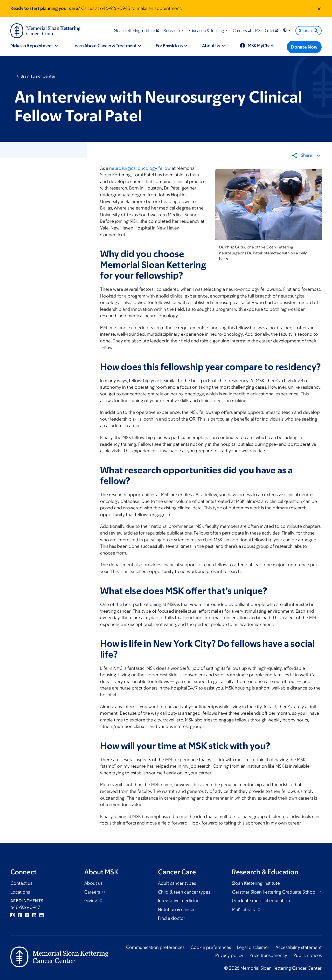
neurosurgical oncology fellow (140, 168)
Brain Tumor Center (38, 76)
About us (93, 883)
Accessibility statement (299, 947)
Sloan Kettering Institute (256, 883)
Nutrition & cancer (176, 909)
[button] (174, 31)
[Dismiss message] (319, 9)
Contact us (21, 883)
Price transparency (268, 955)
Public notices (307, 955)
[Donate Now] (304, 47)
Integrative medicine (179, 901)
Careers (93, 892)
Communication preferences (155, 947)
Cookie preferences (211, 947)
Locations (20, 892)
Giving (91, 901)
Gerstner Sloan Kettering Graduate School (275, 892)
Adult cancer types (177, 883)
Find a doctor (172, 918)
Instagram (12, 915)
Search (309, 31)
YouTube (34, 915)
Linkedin (41, 915)
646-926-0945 (115, 8)
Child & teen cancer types (184, 892)
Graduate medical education (261, 901)
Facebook (20, 915)
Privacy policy (229, 955)
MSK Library (244, 909)
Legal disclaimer (253, 947)
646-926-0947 (25, 907)
